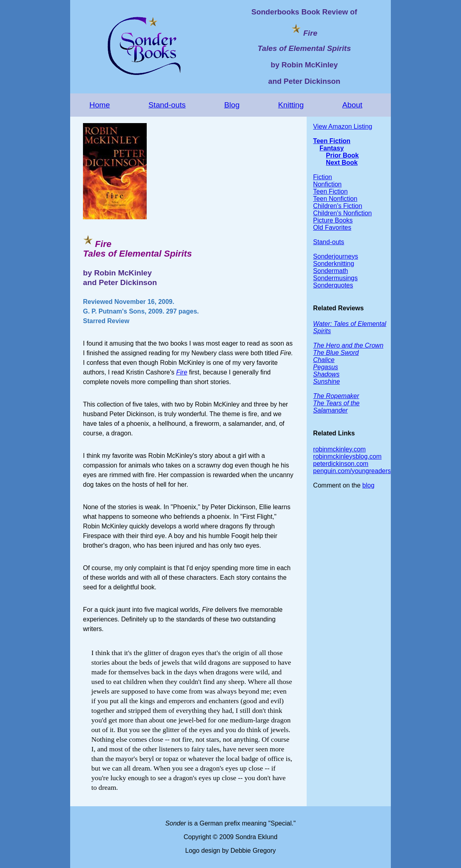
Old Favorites (332, 228)
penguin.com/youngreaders (352, 471)
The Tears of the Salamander (336, 407)
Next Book (342, 163)
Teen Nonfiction (335, 199)
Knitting (291, 105)
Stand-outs (167, 105)
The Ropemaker (336, 396)
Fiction (322, 177)
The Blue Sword (336, 353)
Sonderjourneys (336, 256)
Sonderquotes (333, 285)
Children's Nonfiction (342, 213)
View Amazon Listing (343, 126)
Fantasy (332, 148)
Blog (232, 105)
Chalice (324, 360)
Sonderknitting (334, 264)
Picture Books (333, 220)
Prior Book (342, 155)
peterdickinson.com (341, 464)
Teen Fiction (332, 141)
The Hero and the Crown (348, 345)
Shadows (326, 374)
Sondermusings (335, 278)
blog (368, 485)
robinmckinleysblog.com (347, 456)
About (352, 105)
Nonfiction (327, 184)
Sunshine (327, 381)
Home (100, 105)
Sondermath (331, 271)
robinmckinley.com (339, 449)
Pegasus (326, 367)
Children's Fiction (338, 206)
